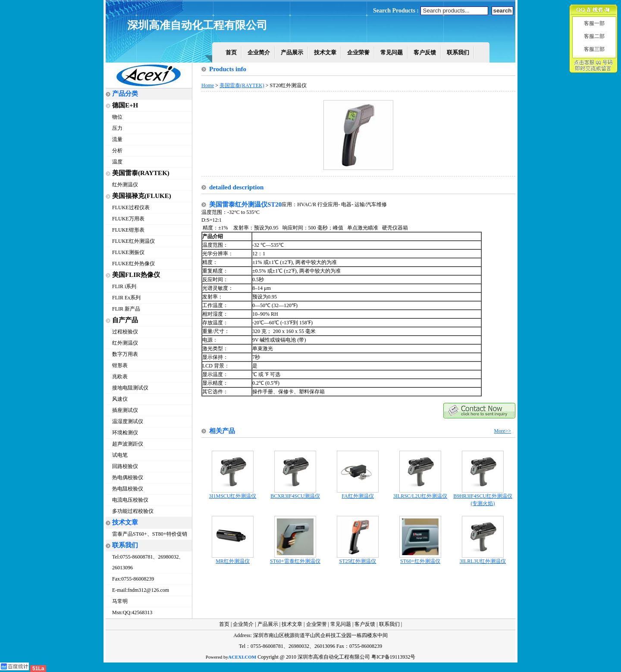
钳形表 (120, 365)
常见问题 (392, 52)
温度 (117, 162)
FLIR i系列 (124, 286)
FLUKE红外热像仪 (133, 264)
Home (208, 85)
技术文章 (325, 52)
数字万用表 (125, 354)
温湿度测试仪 (128, 421)
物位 (117, 117)
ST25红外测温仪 (358, 559)
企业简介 (259, 52)
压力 (117, 128)
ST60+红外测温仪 (420, 559)
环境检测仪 (125, 433)
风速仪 (120, 399)
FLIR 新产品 (126, 309)
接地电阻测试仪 (130, 388)
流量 (117, 139)
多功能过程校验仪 (133, 511)
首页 (231, 52)
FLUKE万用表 (128, 219)
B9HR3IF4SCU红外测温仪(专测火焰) (483, 497)
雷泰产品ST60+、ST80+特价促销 (150, 534)
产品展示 (292, 52)
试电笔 (120, 455)
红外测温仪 (125, 185)
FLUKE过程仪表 (131, 207)
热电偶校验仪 (128, 477)
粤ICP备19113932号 (393, 657)
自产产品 (125, 320)
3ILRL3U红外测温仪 (483, 559)
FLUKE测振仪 (128, 252)
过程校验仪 (125, 332)
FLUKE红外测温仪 (133, 241)
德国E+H (125, 105)
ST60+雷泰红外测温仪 (295, 559)
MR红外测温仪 (233, 559)
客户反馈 (425, 52)
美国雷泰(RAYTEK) (141, 173)
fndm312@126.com (148, 590)
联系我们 (458, 52)
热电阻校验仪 (128, 489)
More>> (502, 431)
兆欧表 (120, 377)
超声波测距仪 (128, 444)
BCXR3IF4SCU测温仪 (295, 493)
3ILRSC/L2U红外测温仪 (420, 493)
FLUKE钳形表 (128, 230)
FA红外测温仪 (358, 493)
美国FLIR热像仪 (136, 275)
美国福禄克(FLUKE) (142, 196)
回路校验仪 (125, 466)
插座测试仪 (125, 410)
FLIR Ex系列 (126, 298)
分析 (117, 151)
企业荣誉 (358, 52)
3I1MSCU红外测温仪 (232, 493)
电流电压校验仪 (130, 500)
